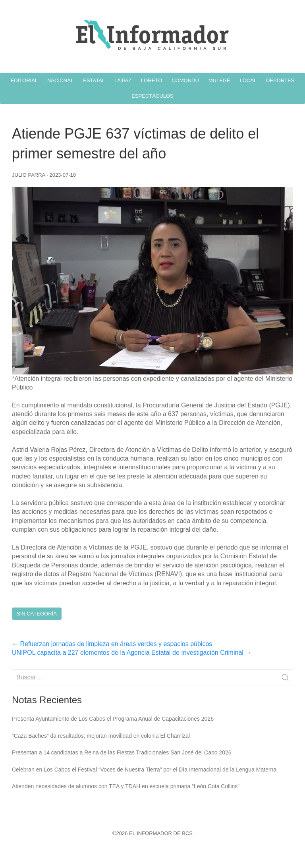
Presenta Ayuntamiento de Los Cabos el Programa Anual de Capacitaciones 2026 (113, 719)
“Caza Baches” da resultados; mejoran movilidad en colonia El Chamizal (101, 736)
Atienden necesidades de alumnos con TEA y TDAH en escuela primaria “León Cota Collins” (126, 786)
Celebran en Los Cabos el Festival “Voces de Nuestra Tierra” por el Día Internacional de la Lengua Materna (144, 770)
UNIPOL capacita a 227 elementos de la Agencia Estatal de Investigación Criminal (132, 653)
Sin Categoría (37, 614)
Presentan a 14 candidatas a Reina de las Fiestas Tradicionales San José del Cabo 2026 (122, 752)
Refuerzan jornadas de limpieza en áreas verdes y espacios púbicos (112, 644)
